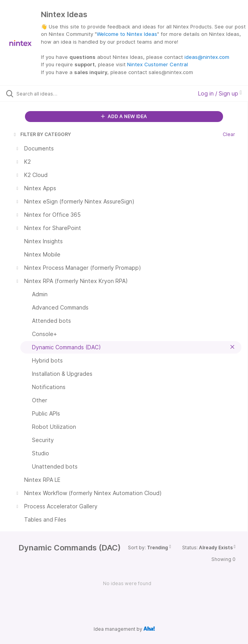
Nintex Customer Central (158, 64)
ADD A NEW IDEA (124, 116)
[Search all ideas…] (61, 94)
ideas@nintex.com (207, 57)
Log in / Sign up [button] (220, 93)
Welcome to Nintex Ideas (127, 34)
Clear (229, 134)
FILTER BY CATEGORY (42, 134)
